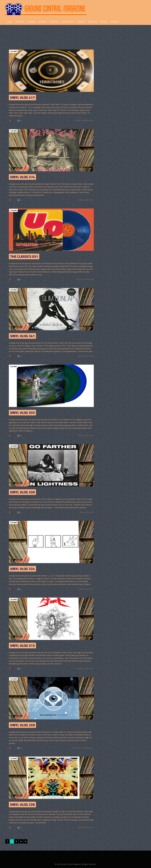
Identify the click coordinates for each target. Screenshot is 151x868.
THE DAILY (54, 22)
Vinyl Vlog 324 (22, 569)
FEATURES (20, 22)
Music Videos (68, 22)
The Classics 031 (24, 256)
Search (104, 22)
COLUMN (42, 22)
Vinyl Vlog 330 (22, 492)
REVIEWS (31, 22)
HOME (9, 22)
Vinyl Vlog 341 (22, 336)
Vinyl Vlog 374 (22, 177)
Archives (115, 22)
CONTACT (81, 22)
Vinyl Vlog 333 (22, 413)
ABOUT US (93, 22)
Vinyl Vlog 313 (22, 646)
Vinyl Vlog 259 (22, 725)
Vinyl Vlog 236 (22, 805)
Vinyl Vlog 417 (22, 97)
